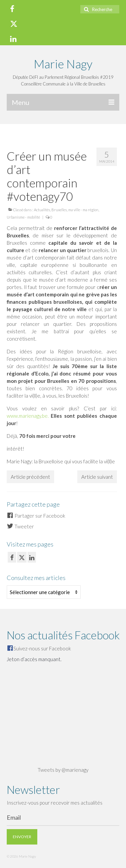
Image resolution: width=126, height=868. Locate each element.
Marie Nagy (63, 64)
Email (14, 817)
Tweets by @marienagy (63, 770)
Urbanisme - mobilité (23, 217)
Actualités (42, 210)
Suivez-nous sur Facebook (42, 648)
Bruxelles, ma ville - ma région (75, 210)
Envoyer (22, 837)
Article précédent (30, 477)
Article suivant (97, 477)
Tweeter (20, 526)
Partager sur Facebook (36, 516)
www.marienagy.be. (28, 416)
